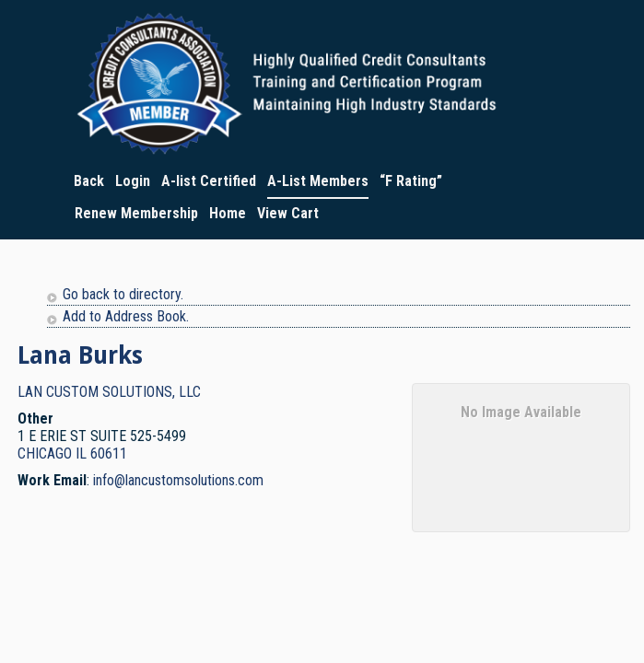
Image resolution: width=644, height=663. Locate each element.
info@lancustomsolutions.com (178, 480)
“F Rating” (411, 181)
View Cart (288, 213)
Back (89, 181)
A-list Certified (209, 181)
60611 (109, 454)
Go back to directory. (123, 294)
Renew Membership (136, 213)
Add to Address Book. (126, 316)
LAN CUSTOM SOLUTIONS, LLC (109, 392)
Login (133, 181)
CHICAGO (45, 454)
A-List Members (318, 181)
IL (81, 454)
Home (228, 213)
